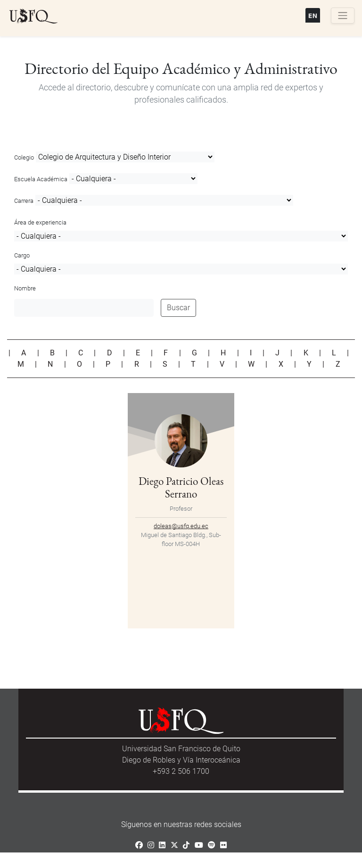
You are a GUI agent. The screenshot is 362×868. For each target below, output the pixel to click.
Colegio (24, 157)
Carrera (24, 201)
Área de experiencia (40, 222)
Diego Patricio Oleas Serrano (181, 487)
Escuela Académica (41, 179)
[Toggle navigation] (343, 16)
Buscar (178, 308)
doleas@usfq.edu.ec (181, 526)
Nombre (25, 288)
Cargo (22, 255)
